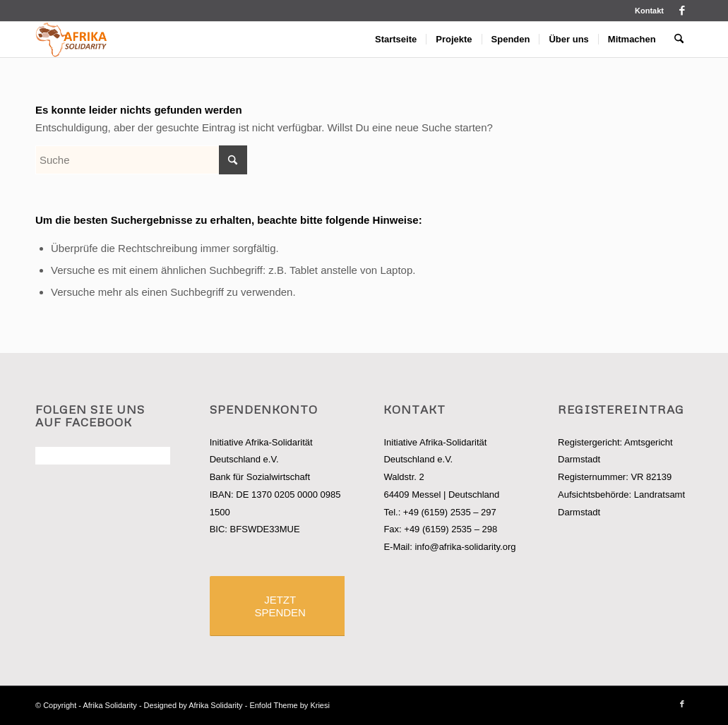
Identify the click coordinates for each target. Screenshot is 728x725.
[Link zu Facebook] (682, 11)
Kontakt (649, 11)
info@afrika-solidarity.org (465, 547)
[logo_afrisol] (71, 40)
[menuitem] (646, 11)
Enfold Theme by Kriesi (290, 705)
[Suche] (679, 40)
